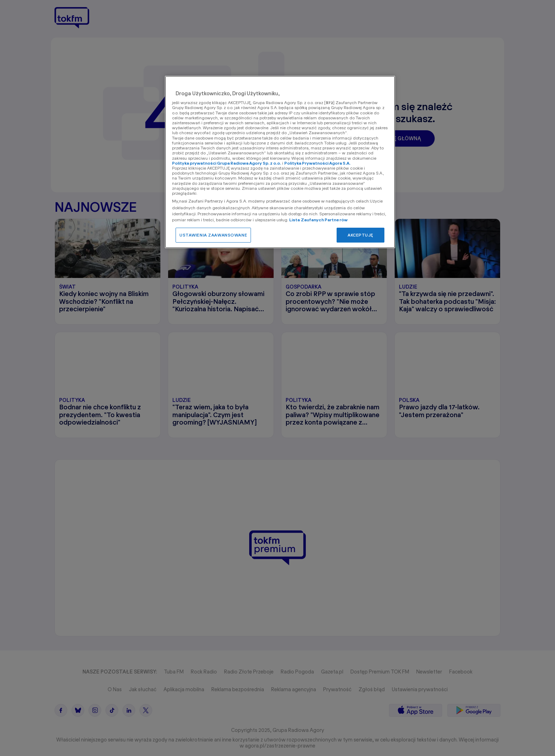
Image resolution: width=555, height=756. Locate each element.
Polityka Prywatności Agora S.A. (317, 163)
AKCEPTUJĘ (361, 235)
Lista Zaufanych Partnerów (318, 220)
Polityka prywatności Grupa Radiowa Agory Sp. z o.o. (227, 163)
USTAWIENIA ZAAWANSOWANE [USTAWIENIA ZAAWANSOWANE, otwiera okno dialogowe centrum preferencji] (213, 235)
